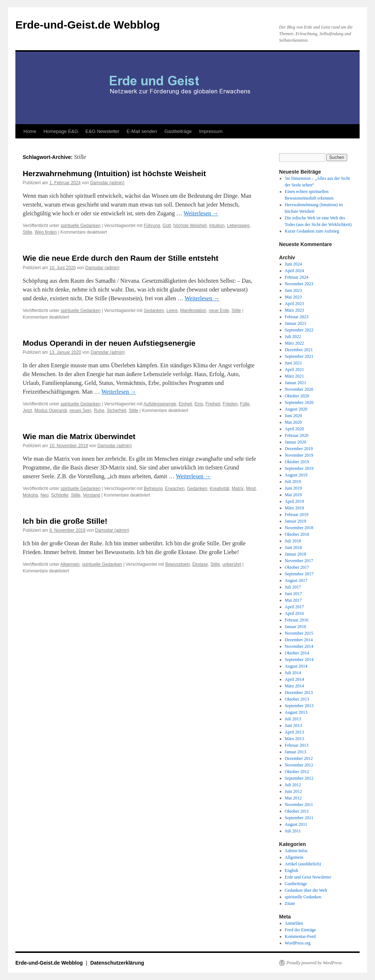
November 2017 (299, 561)
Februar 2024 (297, 277)
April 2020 (294, 429)
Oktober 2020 (297, 396)
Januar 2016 (296, 627)
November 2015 (299, 633)
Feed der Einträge (300, 930)
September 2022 (299, 330)
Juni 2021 (294, 363)
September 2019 (299, 468)
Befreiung (153, 489)
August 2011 (296, 824)
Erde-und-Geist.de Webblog (88, 25)
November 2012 (299, 765)
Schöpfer (60, 495)
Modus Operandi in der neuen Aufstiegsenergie (109, 343)
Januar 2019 (296, 521)
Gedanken (154, 311)
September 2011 (299, 818)
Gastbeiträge (178, 131)
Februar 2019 (297, 515)
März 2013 (294, 739)
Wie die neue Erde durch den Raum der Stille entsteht (120, 258)
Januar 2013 (296, 752)
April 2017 (294, 607)
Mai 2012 (293, 798)
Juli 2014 (293, 673)
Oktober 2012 (297, 772)
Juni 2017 (294, 594)
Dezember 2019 (299, 449)
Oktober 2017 (297, 567)
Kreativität (220, 489)
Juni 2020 (294, 416)
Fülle (245, 404)
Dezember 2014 (299, 640)
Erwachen (175, 489)
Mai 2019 (293, 495)
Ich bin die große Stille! (65, 521)
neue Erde (219, 311)
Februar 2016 (297, 620)
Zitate (290, 903)
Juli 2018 (293, 541)
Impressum (211, 131)
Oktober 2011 (297, 811)
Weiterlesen (201, 213)
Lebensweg (238, 226)
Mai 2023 (293, 297)
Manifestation (193, 311)
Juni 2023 (294, 290)
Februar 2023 (297, 317)
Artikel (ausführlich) (303, 864)
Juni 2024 (294, 264)
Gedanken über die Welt (306, 890)
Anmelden (294, 923)
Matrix (238, 489)
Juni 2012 (294, 791)
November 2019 (299, 455)
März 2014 (294, 686)
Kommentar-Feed (300, 936)
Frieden (230, 404)
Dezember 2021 (299, 350)
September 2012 (299, 778)
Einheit (185, 404)
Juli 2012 (293, 785)
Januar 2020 (296, 442)
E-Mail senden (142, 131)
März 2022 (294, 343)
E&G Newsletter (102, 131)
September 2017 (299, 574)
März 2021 (294, 376)
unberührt (232, 564)
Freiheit (213, 404)
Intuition (217, 226)
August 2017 (296, 580)
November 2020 (299, 389)
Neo (45, 495)
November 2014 (299, 646)
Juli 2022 (293, 337)
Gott (167, 226)
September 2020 (299, 402)
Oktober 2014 (297, 653)
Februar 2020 (297, 435)
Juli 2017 (293, 587)
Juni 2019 (294, 488)
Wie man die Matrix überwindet (79, 436)
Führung (152, 226)
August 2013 (296, 712)
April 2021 (294, 370)
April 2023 (294, 304)
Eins (199, 404)
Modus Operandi (51, 411)
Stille (27, 232)
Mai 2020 (293, 422)
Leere (172, 311)
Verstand (91, 495)
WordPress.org (298, 943)
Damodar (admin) (107, 183)
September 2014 (299, 660)
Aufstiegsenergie (160, 404)
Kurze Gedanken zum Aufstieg (312, 231)
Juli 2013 (293, 719)
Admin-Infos (296, 851)
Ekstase (200, 564)
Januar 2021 (296, 383)
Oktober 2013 (297, 699)
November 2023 (299, 284)
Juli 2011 (293, 831)
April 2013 (294, 732)
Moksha (30, 495)
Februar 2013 (297, 745)
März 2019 (294, 508)
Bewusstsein (177, 564)
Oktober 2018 (297, 534)
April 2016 (294, 613)
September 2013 (299, 706)
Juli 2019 (293, 482)
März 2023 (294, 310)
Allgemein (70, 564)
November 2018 (299, 528)
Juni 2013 (294, 725)
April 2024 (294, 271)
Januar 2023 (296, 323)
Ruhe (99, 411)
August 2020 (296, 409)
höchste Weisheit (190, 226)
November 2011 (299, 805)
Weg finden (46, 232)
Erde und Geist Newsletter (308, 877)
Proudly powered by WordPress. (315, 963)
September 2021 (299, 356)
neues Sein (80, 411)
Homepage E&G (61, 131)
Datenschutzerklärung (117, 963)
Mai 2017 (293, 600)
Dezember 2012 (299, 758)
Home (30, 131)
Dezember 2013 (299, 693)
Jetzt (27, 411)
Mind (251, 489)
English (292, 871)
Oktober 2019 (297, 462)
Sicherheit (116, 411)
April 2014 (294, 679)
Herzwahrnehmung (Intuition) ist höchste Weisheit (114, 173)
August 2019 (296, 475)
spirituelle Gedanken (80, 226)
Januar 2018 (296, 554)
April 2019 (294, 501)
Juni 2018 (294, 547)
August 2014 (296, 666)
